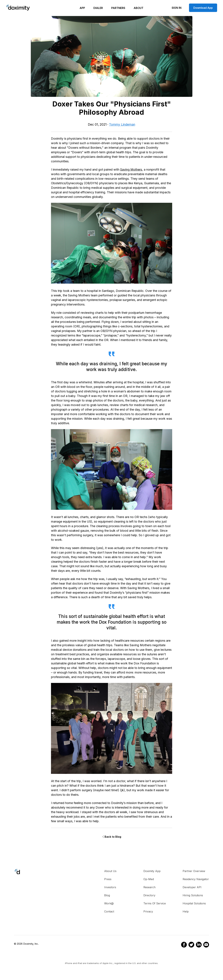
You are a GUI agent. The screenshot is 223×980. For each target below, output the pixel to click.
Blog (107, 895)
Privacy (148, 911)
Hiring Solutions (193, 895)
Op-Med (149, 879)
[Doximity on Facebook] (183, 945)
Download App (203, 8)
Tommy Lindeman (122, 125)
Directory (149, 895)
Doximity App (152, 871)
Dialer (98, 8)
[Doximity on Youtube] (205, 945)
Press (108, 879)
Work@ (109, 903)
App (82, 8)
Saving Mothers (131, 170)
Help (186, 911)
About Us (110, 871)
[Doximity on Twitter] (191, 945)
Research (149, 887)
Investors (110, 887)
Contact (109, 911)
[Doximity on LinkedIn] (198, 945)
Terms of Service (155, 903)
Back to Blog (111, 837)
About (139, 8)
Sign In (177, 8)
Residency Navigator (196, 879)
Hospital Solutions (194, 903)
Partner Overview (194, 871)
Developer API (192, 887)
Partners (118, 8)
